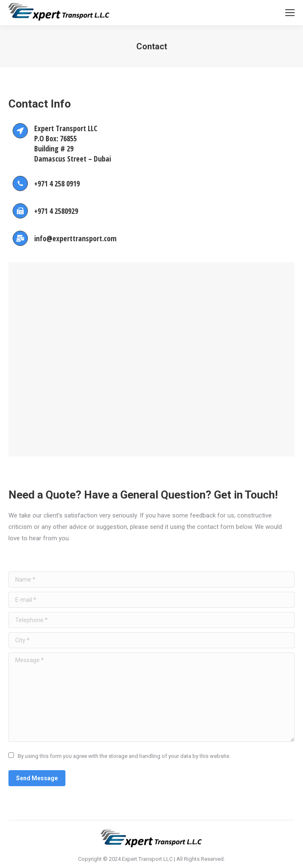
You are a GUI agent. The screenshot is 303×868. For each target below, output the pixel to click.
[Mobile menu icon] (290, 13)
